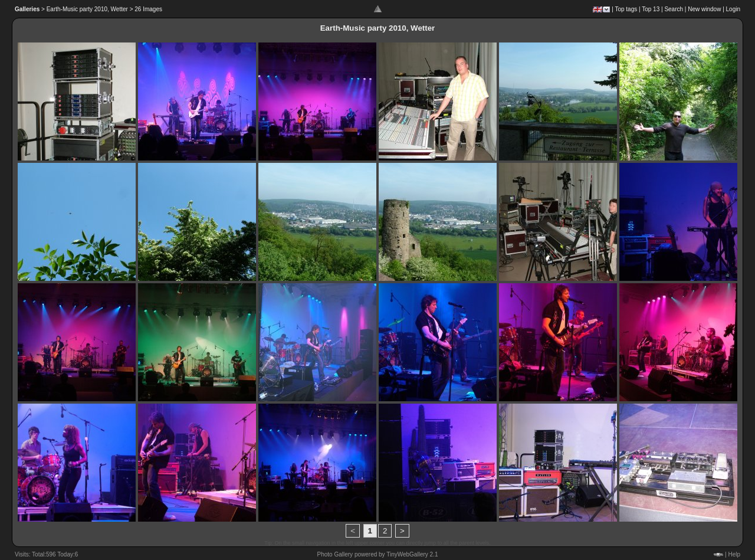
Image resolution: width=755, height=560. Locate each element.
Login (733, 9)
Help (734, 554)
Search (674, 9)
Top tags (626, 9)
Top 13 (651, 9)
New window (704, 9)
